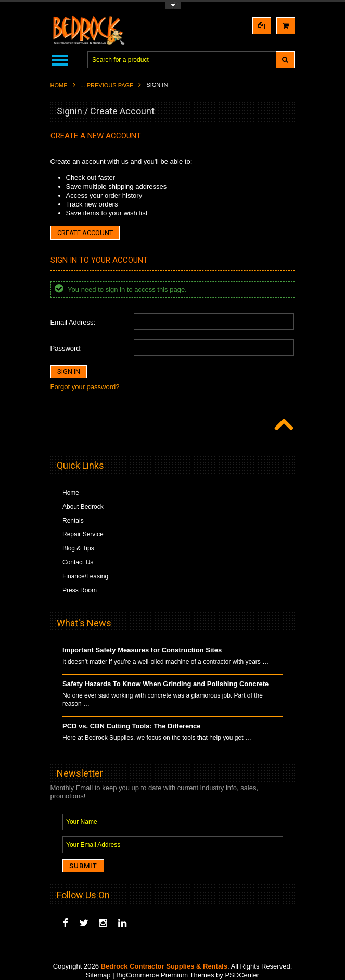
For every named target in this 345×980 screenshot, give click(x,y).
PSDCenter (242, 975)
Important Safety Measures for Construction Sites (142, 650)
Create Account (85, 233)
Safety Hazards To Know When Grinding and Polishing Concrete (165, 684)
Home (59, 85)
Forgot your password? (85, 387)
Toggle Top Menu (173, 5)
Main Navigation (60, 60)
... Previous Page (107, 85)
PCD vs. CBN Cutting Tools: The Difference (132, 726)
